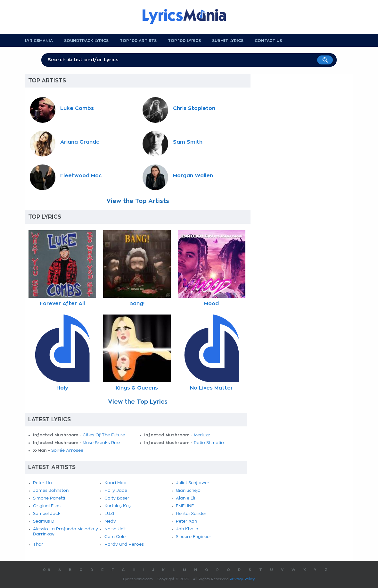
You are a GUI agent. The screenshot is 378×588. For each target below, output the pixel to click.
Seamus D (44, 521)
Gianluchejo (188, 491)
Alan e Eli (185, 498)
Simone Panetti (49, 498)
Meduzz (202, 435)
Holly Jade (116, 491)
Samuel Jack (47, 514)
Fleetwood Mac (81, 176)
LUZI (109, 514)
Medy (110, 521)
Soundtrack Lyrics (86, 41)
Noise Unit (115, 529)
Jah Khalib (187, 529)
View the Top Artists (138, 201)
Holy (62, 388)
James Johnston (51, 491)
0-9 (47, 570)
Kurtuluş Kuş (118, 506)
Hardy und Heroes (124, 545)
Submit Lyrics (228, 41)
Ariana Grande (80, 142)
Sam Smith (188, 142)
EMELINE (185, 506)
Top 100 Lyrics (184, 41)
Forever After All (62, 304)
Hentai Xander (191, 514)
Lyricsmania (39, 41)
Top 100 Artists (138, 41)
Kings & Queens (137, 388)
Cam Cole (115, 537)
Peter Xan (186, 521)
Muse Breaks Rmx (102, 443)
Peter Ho (42, 483)
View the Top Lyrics (138, 402)
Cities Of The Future (104, 435)
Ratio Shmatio (209, 443)
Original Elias (47, 506)
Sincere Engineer (194, 537)
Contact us (268, 41)
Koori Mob (115, 483)
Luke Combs (77, 108)
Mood (211, 304)
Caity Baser (117, 498)
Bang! (137, 304)
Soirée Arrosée (67, 451)
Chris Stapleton (194, 108)
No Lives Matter (211, 388)
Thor (38, 545)
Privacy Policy (242, 579)
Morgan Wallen (193, 176)
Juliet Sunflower (193, 483)
